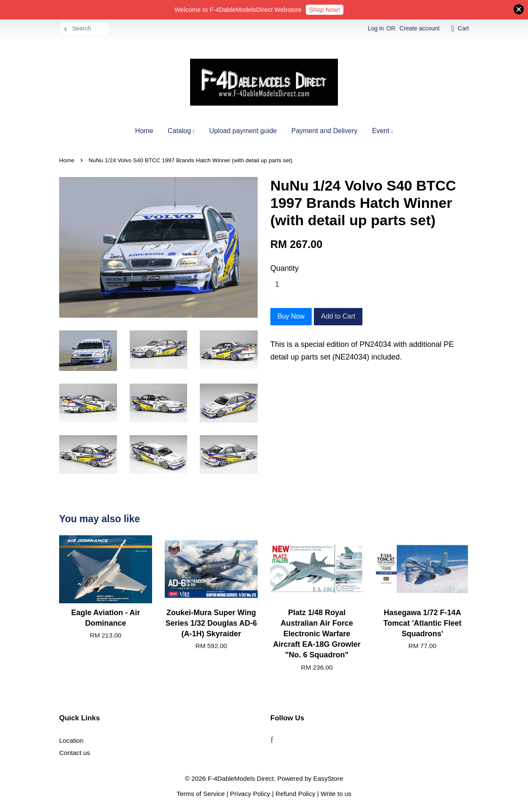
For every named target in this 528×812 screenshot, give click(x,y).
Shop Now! (325, 10)
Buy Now (291, 316)
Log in (376, 28)
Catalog (181, 131)
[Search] (84, 29)
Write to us (336, 794)
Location (71, 740)
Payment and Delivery (325, 131)
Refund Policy (295, 794)
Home (144, 131)
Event (382, 131)
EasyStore (328, 778)
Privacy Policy (250, 794)
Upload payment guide (243, 131)
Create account (420, 28)
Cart (463, 28)
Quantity (284, 268)
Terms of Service (201, 794)
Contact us (75, 753)
